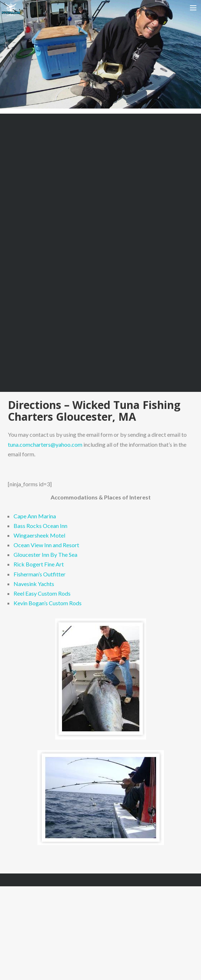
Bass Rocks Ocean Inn (40, 526)
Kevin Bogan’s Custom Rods (48, 603)
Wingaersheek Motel (39, 535)
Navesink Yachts (34, 584)
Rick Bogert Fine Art (39, 564)
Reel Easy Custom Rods (42, 593)
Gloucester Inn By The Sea (45, 554)
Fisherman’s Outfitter (40, 574)
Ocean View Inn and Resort (46, 545)
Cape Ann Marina (35, 516)
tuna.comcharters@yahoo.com (45, 444)
